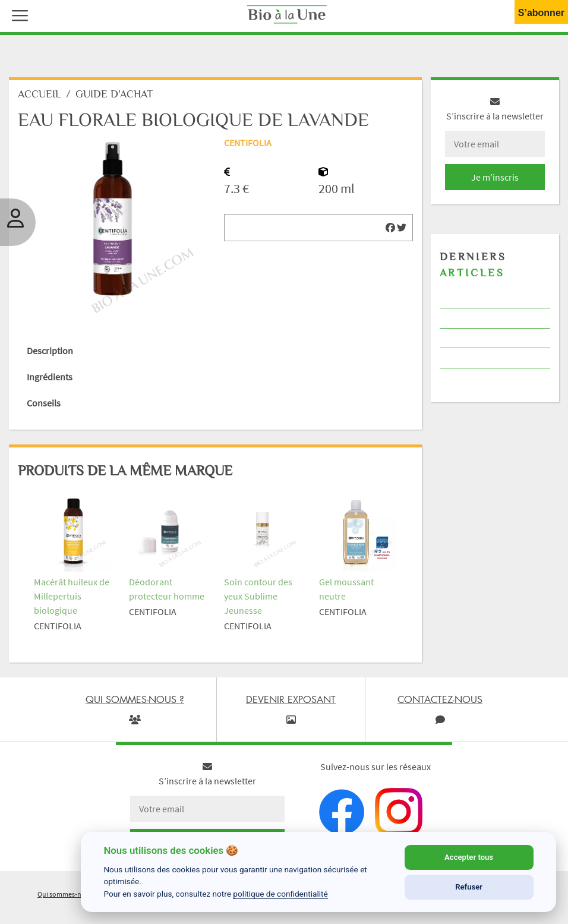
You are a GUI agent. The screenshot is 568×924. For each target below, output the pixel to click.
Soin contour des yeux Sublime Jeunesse (258, 596)
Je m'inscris (495, 177)
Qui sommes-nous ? (67, 894)
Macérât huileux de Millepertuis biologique (72, 596)
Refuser (469, 887)
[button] (17, 14)
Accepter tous (469, 857)
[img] (390, 228)
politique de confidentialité (280, 894)
